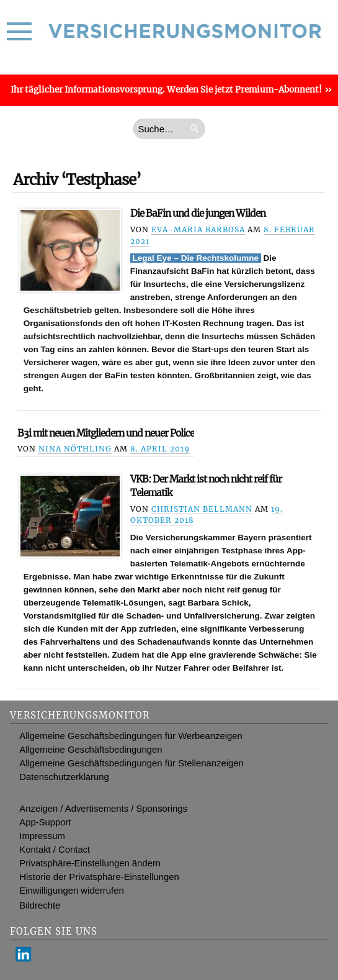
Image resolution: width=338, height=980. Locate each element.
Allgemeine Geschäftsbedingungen (91, 750)
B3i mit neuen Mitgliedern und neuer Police (106, 433)
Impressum (42, 836)
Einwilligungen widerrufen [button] (71, 891)
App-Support (45, 822)
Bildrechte (40, 905)
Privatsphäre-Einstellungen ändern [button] (90, 863)
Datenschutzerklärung (64, 777)
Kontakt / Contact (55, 850)
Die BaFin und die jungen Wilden (198, 213)
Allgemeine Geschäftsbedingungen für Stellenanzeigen (131, 763)
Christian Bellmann (202, 509)
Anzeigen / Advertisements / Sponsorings (103, 809)
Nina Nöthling (75, 449)
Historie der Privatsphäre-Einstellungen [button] (99, 877)
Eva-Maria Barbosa (198, 229)
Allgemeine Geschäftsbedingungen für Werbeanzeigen (131, 736)
